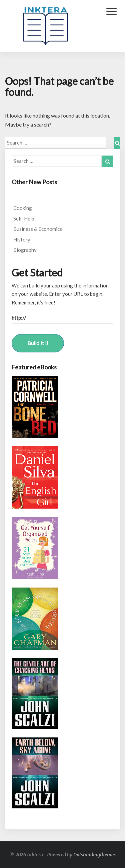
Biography (25, 250)
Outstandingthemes (94, 855)
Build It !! (38, 343)
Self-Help (24, 218)
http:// (19, 318)
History (22, 239)
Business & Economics (38, 229)
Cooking (23, 208)
